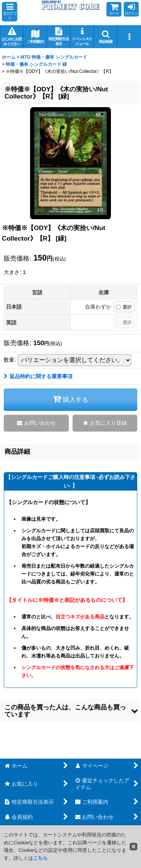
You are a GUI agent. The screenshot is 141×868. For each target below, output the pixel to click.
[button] (10, 12)
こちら (40, 858)
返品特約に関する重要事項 (38, 376)
